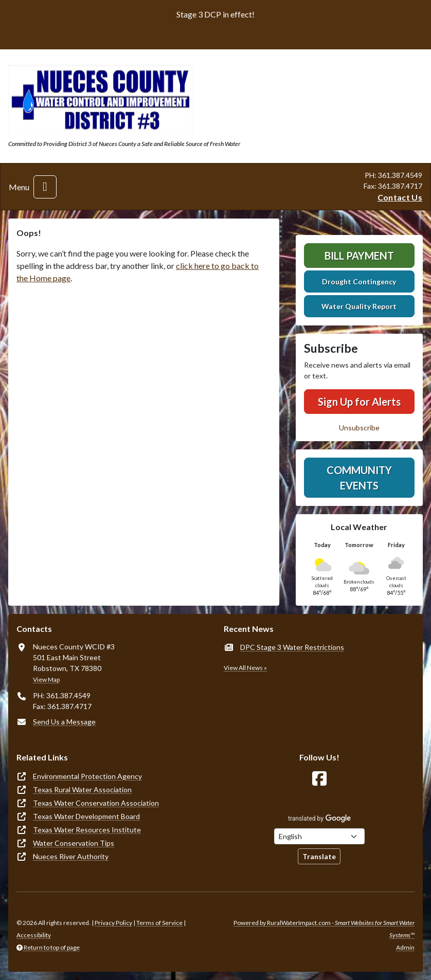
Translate (319, 856)
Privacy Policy (113, 923)
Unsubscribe (359, 428)
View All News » (245, 668)
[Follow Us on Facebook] (319, 779)
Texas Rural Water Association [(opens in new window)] (82, 790)
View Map (46, 679)
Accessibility (34, 935)
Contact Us (400, 197)
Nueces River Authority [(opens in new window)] (71, 856)
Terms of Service (159, 923)
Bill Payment (359, 256)
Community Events (359, 478)
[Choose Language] (319, 836)
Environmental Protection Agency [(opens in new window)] (87, 776)
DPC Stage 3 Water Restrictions (292, 647)
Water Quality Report (359, 306)
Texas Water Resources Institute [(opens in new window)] (87, 830)
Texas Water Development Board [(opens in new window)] (86, 816)
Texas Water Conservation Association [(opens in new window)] (96, 803)
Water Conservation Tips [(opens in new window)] (74, 843)
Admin (405, 947)
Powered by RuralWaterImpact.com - (324, 929)
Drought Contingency (359, 282)
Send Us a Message (64, 722)
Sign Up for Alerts (359, 402)
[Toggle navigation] (45, 187)
